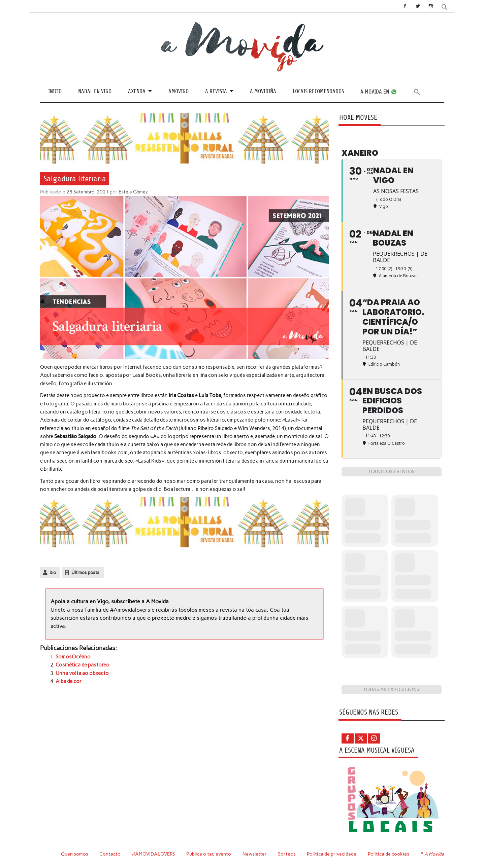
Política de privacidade (332, 854)
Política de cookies (389, 854)
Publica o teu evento (209, 854)
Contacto (110, 854)
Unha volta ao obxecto (82, 673)
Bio (53, 572)
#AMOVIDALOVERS (154, 854)
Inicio (55, 91)
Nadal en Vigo (95, 91)
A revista (216, 91)
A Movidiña (263, 91)
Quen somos (75, 854)
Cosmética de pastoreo (83, 665)
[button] (445, 7)
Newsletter (255, 854)
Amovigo (179, 91)
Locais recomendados (318, 91)
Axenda (137, 91)
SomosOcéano (73, 657)
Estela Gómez (133, 192)
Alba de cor (69, 681)
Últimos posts (85, 572)
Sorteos (287, 854)
